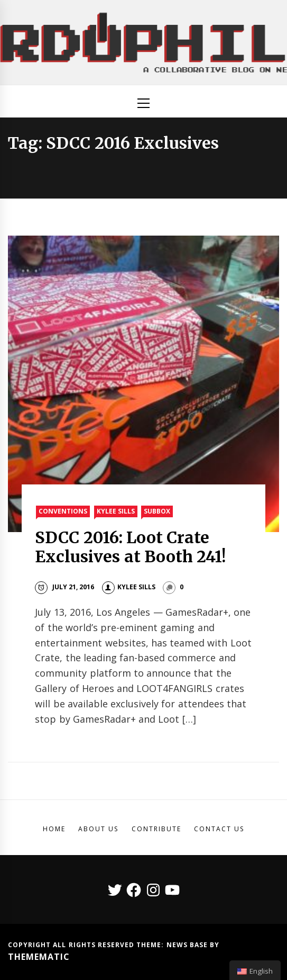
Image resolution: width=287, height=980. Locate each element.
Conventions (63, 511)
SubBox (157, 511)
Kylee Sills (116, 511)
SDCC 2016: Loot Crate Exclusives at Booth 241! (130, 547)
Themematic (39, 957)
